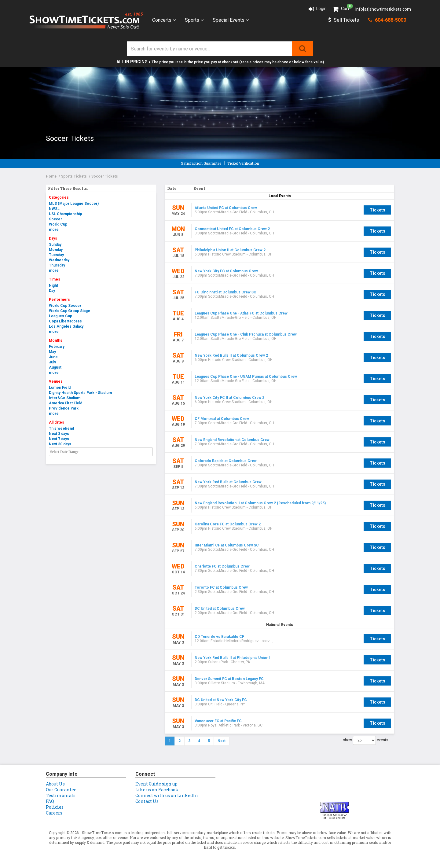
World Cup (58, 224)
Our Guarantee (61, 790)
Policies (55, 807)
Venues (56, 381)
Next (222, 741)
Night (53, 285)
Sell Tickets (344, 20)
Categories (59, 197)
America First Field (66, 403)
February (57, 347)
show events (366, 740)
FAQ (50, 801)
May (52, 352)
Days (53, 238)
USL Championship (65, 214)
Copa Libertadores (65, 321)
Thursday (57, 265)
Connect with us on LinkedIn (167, 795)
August (55, 367)
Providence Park (64, 408)
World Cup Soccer (65, 306)
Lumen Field (60, 388)
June (53, 357)
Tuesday (56, 255)
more (54, 230)
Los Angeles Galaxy (66, 326)
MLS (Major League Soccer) (74, 204)
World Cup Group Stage (70, 311)
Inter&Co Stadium (65, 398)
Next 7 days (59, 439)
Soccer (55, 219)
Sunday (55, 245)
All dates (57, 422)
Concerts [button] (164, 20)
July (52, 362)
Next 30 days (60, 444)
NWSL (54, 209)
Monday (56, 250)
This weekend (61, 428)
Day (52, 291)
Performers (59, 300)
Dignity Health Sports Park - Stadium (80, 393)
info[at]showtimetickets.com (383, 9)
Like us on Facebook (157, 790)
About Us (55, 784)
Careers (54, 813)
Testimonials (61, 795)
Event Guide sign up (156, 784)
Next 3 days (59, 434)
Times (55, 279)
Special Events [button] (231, 20)
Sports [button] (194, 20)
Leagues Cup (61, 316)
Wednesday (59, 260)
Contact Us (147, 801)
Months (56, 340)
